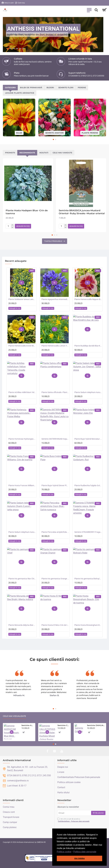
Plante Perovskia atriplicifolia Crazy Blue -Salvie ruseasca (55, 532)
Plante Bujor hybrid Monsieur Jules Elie (88, 439)
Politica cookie (64, 852)
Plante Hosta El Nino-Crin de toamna (55, 625)
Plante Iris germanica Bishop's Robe (88, 579)
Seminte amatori (54, 133)
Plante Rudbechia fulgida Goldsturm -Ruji (88, 485)
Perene (82, 87)
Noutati (44, 153)
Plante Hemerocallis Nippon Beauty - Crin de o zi (88, 299)
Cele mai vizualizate (14, 716)
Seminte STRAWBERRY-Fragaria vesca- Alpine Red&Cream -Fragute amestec (88, 532)
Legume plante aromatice (20, 93)
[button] (97, 852)
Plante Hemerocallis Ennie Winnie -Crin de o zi (22, 346)
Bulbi (19, 133)
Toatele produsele (53, 241)
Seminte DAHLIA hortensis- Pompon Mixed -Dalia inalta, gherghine (96, 725)
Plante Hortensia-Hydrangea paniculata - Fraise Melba (22, 439)
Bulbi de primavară (31, 87)
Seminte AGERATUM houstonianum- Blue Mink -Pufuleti (28, 725)
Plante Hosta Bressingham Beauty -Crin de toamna (88, 625)
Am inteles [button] (80, 858)
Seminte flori (66, 87)
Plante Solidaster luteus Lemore (22, 299)
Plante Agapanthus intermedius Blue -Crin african (55, 299)
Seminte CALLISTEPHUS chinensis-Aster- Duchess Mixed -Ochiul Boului (64, 725)
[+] (12, 225)
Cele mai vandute (62, 153)
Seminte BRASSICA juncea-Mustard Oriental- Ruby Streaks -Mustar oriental (82, 212)
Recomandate (27, 153)
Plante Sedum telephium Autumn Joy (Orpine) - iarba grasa (88, 392)
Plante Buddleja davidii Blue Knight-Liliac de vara (88, 346)
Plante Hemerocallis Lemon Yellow (55, 346)
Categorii (10, 87)
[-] (12, 227)
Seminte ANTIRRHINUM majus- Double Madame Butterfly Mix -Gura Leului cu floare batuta (55, 439)
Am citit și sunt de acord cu (74, 820)
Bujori (50, 87)
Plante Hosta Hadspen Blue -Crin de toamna (27, 212)
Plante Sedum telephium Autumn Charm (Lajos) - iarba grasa (22, 532)
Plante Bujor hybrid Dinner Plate (55, 485)
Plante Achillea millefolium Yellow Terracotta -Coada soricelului (22, 392)
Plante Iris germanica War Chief (22, 579)
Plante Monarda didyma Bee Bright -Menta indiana (22, 625)
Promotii (10, 153)
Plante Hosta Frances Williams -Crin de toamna (22, 485)
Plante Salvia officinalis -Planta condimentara (55, 392)
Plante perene (90, 133)
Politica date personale (85, 852)
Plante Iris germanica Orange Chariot (55, 579)
